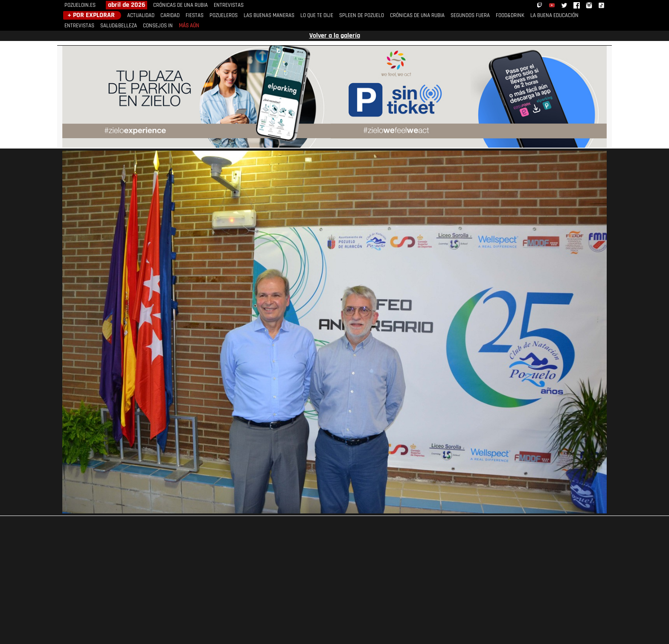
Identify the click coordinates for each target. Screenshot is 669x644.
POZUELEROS (224, 16)
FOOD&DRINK (510, 16)
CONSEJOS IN (158, 26)
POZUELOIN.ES (80, 5)
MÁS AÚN (189, 26)
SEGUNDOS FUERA (470, 16)
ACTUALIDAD (141, 16)
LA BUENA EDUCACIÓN (554, 16)
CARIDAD (170, 16)
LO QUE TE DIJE (317, 16)
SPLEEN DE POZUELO (362, 16)
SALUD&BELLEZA (119, 26)
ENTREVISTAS (229, 5)
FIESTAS (195, 16)
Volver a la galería (335, 36)
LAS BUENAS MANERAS (269, 16)
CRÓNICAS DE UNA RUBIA (180, 5)
